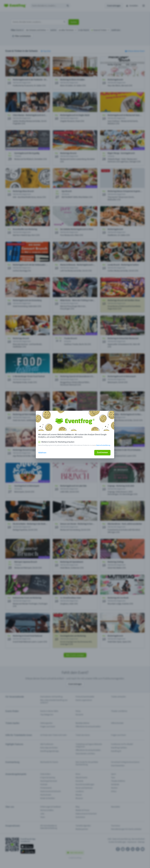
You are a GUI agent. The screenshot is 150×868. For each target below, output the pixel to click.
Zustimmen (102, 452)
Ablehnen (42, 453)
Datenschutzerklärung (103, 445)
